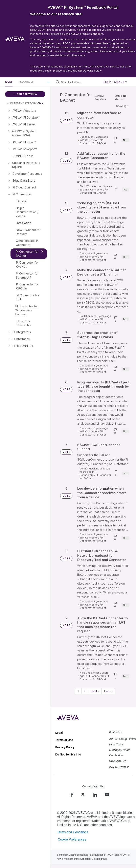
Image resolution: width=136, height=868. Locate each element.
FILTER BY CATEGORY (21, 103)
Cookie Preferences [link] (72, 839)
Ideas (9, 82)
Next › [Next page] (95, 691)
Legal (59, 733)
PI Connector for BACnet (93, 142)
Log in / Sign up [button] (115, 82)
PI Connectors (91, 140)
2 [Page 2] (85, 691)
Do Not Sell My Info (68, 754)
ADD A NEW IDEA (25, 94)
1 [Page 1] (78, 691)
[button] (48, 82)
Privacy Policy (65, 747)
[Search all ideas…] (80, 82)
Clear (41, 103)
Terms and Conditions (73, 832)
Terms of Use (64, 740)
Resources (26, 82)
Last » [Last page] (108, 691)
